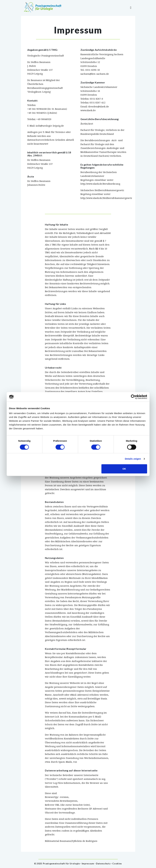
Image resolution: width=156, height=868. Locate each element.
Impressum (88, 864)
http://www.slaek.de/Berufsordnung (100, 184)
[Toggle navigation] (131, 8)
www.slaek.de (88, 110)
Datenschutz (103, 864)
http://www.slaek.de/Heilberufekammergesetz (106, 198)
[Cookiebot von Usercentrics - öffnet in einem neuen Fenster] (133, 397)
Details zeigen (133, 459)
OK (124, 469)
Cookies (117, 864)
